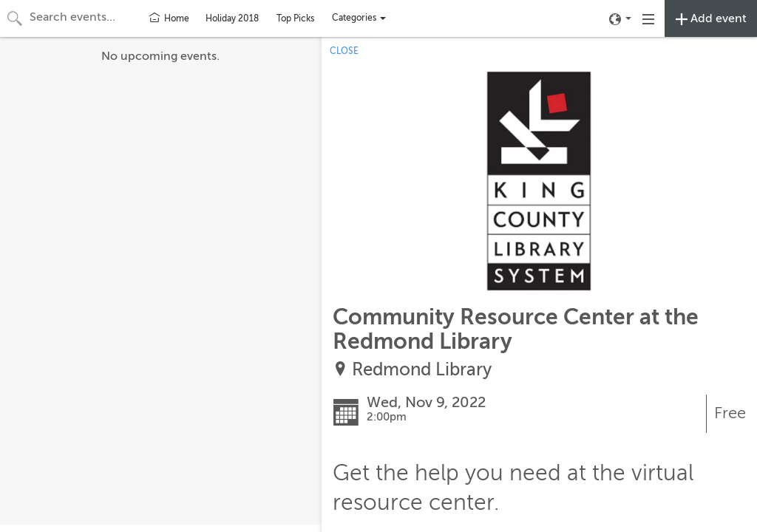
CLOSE (344, 51)
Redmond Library (422, 370)
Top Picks (295, 18)
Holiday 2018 (232, 18)
